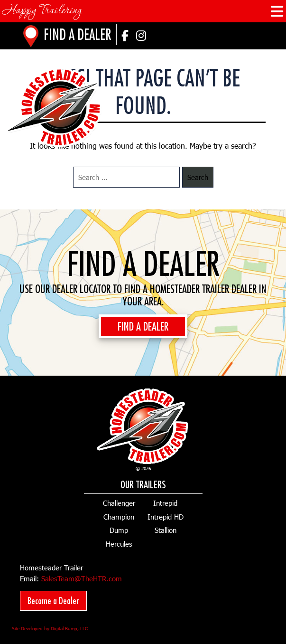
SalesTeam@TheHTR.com (82, 578)
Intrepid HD (166, 517)
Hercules (119, 544)
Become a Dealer (53, 601)
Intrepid (165, 503)
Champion (119, 517)
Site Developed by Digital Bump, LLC (50, 628)
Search (198, 177)
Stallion (166, 530)
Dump (119, 530)
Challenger (119, 503)
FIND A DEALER (143, 326)
